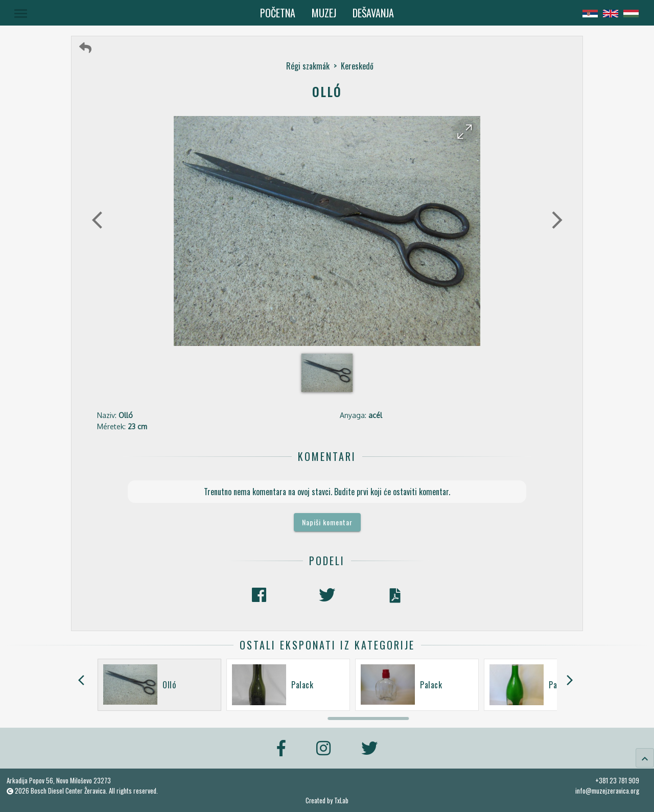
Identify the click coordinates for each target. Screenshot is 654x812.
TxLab (341, 801)
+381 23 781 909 (617, 780)
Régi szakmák (308, 66)
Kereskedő (357, 66)
